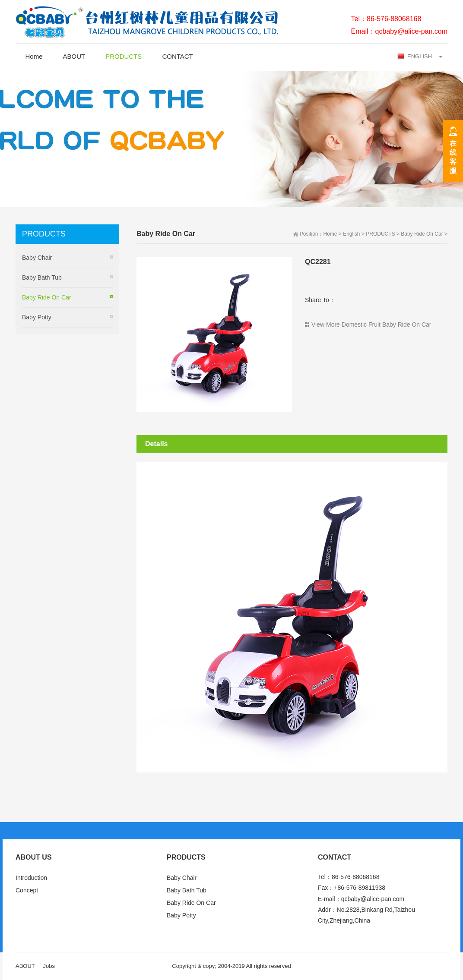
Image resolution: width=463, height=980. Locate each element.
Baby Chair (37, 258)
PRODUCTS (124, 56)
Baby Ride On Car (422, 234)
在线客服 (453, 157)
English (351, 234)
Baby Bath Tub (42, 277)
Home (34, 56)
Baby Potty (37, 317)
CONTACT (177, 56)
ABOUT (74, 56)
